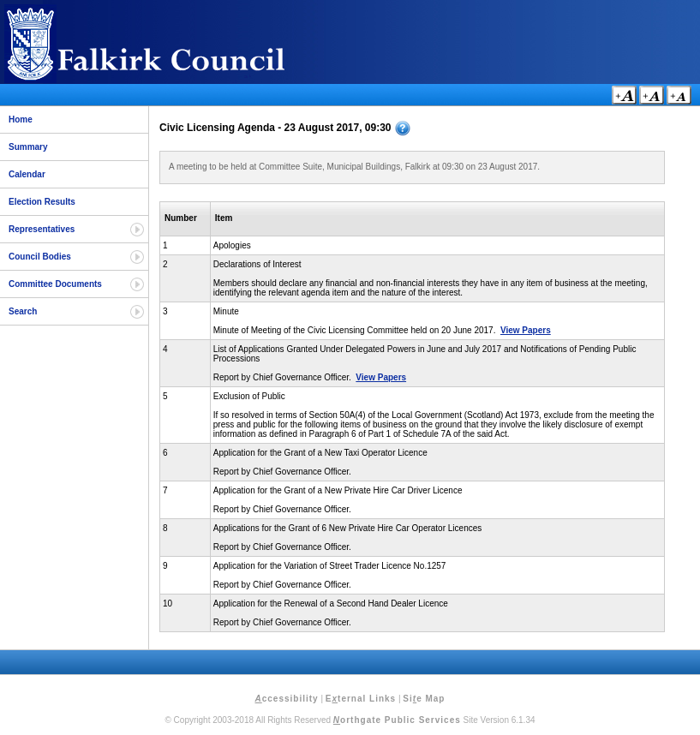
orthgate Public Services (397, 720)
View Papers (526, 330)
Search (23, 311)
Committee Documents (55, 284)
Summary (28, 147)
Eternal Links (361, 699)
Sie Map (424, 699)
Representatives (42, 229)
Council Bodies (40, 257)
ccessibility (287, 699)
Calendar (27, 174)
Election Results (42, 202)
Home (21, 120)
